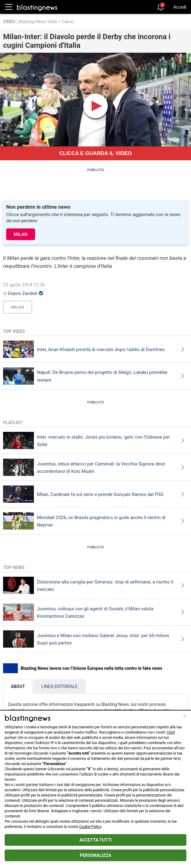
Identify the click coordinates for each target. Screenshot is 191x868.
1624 (171, 732)
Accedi (180, 7)
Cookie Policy (90, 827)
